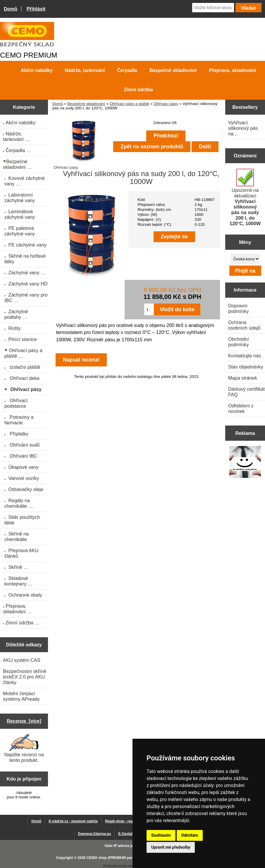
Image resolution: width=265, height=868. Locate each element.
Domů (11, 9)
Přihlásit (36, 9)
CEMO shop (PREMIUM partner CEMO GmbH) (125, 858)
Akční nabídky (37, 70)
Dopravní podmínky (239, 308)
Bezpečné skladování (86, 104)
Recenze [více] (24, 721)
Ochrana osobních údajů (244, 325)
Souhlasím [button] (161, 835)
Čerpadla (127, 70)
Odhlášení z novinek (241, 408)
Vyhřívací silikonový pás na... (243, 128)
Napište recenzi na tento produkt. (24, 748)
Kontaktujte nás (245, 356)
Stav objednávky (246, 367)
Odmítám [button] (190, 835)
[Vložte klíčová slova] (213, 8)
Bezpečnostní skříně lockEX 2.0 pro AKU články (25, 677)
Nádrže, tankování (85, 70)
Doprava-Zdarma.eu (95, 834)
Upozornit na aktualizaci (245, 197)
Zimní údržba (138, 90)
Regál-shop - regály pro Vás (128, 821)
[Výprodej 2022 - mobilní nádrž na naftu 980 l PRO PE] (245, 463)
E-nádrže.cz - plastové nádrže (73, 821)
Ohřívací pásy (166, 104)
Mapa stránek (243, 378)
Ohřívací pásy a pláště (129, 104)
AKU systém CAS (22, 660)
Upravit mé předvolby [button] (171, 847)
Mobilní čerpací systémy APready (21, 696)
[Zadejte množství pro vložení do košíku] (149, 309)
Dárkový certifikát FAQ (246, 392)
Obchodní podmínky (239, 342)
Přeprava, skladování (233, 70)
